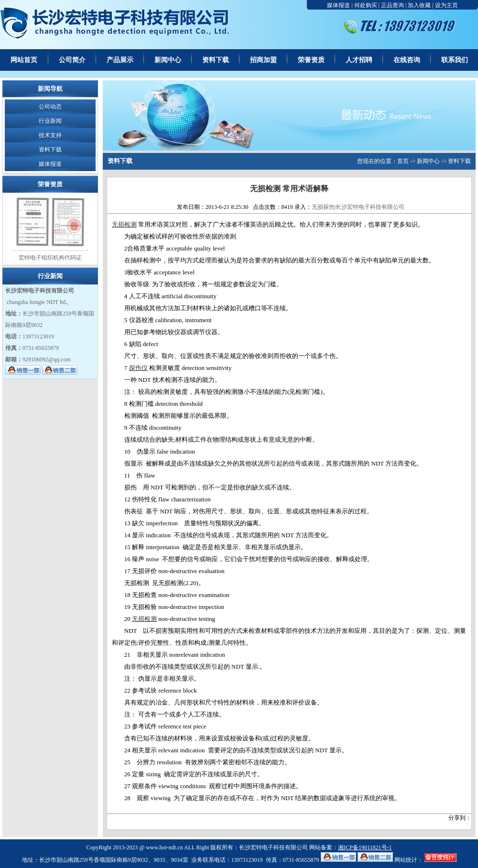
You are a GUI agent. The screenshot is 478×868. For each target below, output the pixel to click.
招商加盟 (263, 60)
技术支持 (50, 135)
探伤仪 (138, 368)
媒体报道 (338, 5)
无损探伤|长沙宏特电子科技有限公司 (358, 207)
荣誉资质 (311, 60)
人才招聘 (359, 60)
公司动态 (50, 107)
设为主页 (446, 5)
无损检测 (124, 224)
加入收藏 (419, 5)
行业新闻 (50, 121)
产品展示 (120, 60)
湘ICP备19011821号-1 (365, 847)
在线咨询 (407, 60)
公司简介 (72, 60)
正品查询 (392, 5)
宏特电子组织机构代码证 (50, 258)
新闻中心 (168, 60)
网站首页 (24, 60)
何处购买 (366, 5)
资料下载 (216, 60)
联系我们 (455, 60)
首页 (403, 161)
